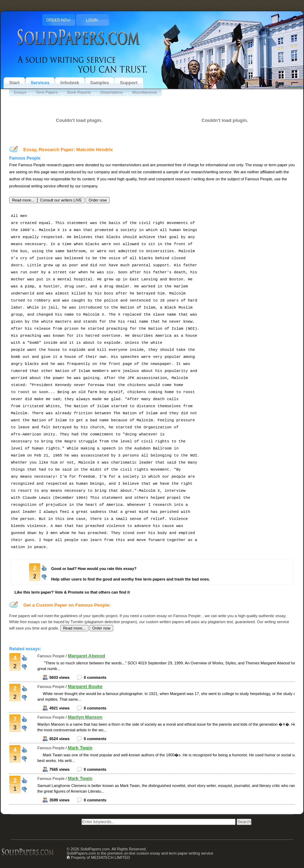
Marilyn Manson (85, 717)
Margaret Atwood (86, 656)
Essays (20, 92)
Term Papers (47, 92)
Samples (100, 83)
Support (129, 83)
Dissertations (111, 92)
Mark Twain (80, 748)
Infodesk (70, 83)
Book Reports (79, 92)
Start (14, 83)
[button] (23, 200)
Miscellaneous (145, 92)
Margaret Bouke (85, 686)
